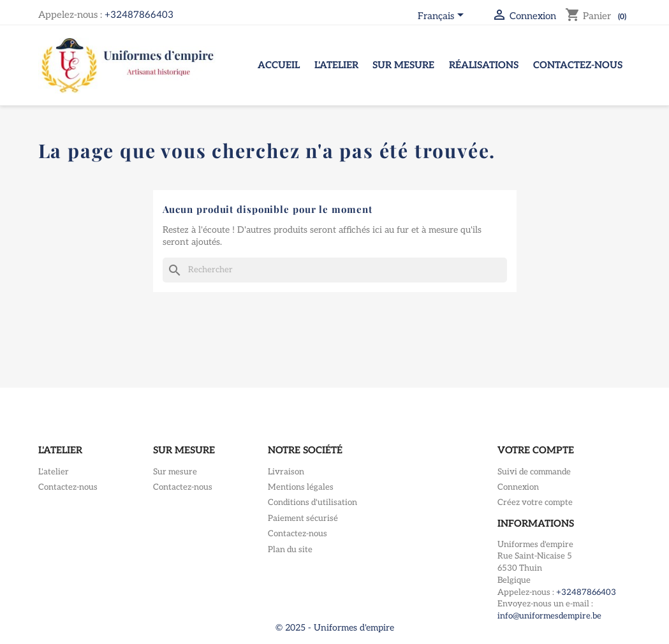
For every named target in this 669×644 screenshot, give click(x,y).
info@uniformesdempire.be (549, 616)
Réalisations (484, 65)
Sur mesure (403, 65)
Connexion (518, 487)
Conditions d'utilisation (312, 502)
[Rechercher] (335, 270)
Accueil (279, 65)
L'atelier (336, 65)
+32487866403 (139, 15)
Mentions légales (301, 487)
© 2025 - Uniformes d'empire (335, 628)
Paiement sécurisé (303, 518)
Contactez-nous (578, 65)
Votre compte (536, 450)
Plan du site (290, 550)
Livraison (286, 472)
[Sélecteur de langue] (443, 17)
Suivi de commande (534, 472)
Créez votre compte (535, 502)
